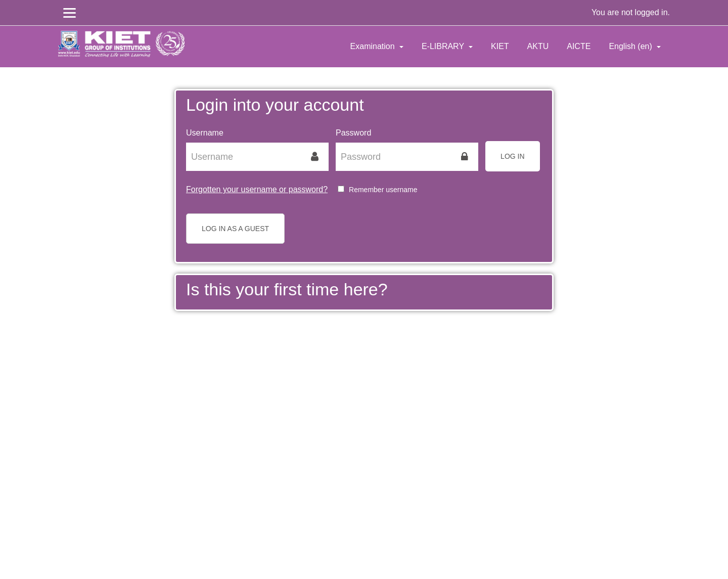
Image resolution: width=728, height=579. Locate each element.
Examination (374, 46)
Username (205, 133)
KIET (500, 46)
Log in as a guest (235, 229)
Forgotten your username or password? (257, 189)
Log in (512, 156)
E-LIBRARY (444, 46)
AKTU (538, 46)
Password (353, 133)
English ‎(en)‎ (631, 46)
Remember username (383, 190)
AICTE (579, 46)
